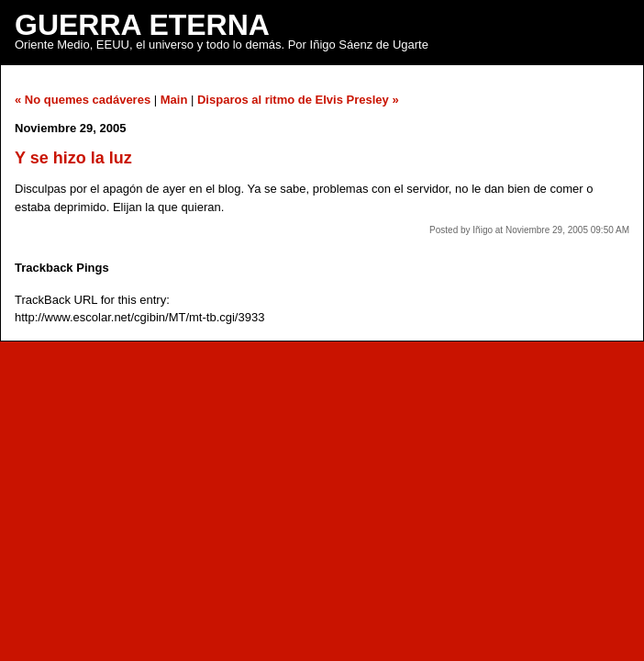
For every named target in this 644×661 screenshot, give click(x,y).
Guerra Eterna (142, 25)
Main (174, 100)
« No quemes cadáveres (83, 100)
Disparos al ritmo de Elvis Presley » (298, 100)
